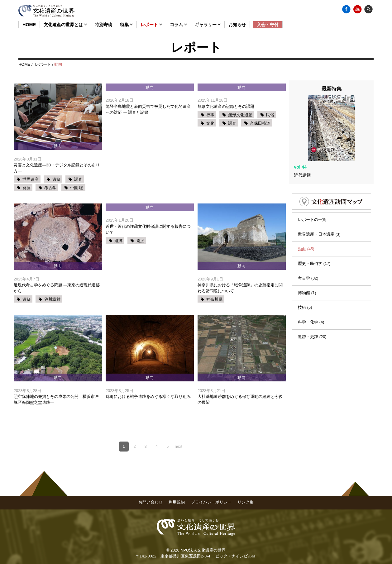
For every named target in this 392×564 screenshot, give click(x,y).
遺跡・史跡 (308, 320)
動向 (302, 231)
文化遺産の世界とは (65, 25)
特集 (126, 25)
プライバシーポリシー (211, 502)
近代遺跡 (303, 158)
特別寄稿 (103, 25)
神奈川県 (214, 299)
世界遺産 (31, 179)
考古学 (50, 188)
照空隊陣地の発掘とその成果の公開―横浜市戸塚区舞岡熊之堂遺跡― (56, 399)
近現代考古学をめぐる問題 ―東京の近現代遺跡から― (57, 288)
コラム (178, 25)
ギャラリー (208, 25)
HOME (29, 25)
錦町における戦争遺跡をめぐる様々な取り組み (148, 397)
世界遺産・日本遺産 (316, 217)
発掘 (26, 188)
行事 (210, 115)
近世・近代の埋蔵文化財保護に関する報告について (148, 229)
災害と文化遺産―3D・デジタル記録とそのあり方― (57, 168)
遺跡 (56, 179)
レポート (151, 25)
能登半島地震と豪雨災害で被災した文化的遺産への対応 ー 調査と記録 (148, 109)
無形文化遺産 (240, 115)
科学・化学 (308, 305)
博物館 (304, 275)
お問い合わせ (151, 502)
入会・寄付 (268, 25)
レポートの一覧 (312, 202)
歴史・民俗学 (310, 246)
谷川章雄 (52, 299)
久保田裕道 (260, 123)
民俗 (270, 115)
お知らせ (237, 25)
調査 (78, 179)
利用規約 (177, 502)
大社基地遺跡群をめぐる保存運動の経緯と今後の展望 (240, 399)
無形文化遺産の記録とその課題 (226, 106)
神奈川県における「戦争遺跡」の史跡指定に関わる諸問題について (240, 288)
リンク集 (246, 502)
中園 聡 (77, 188)
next (179, 446)
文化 (210, 123)
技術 (302, 290)
